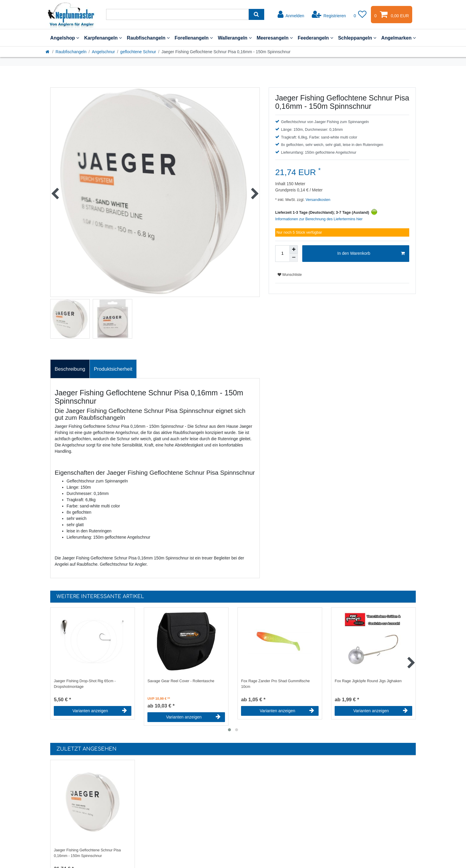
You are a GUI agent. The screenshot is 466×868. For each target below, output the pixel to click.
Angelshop (65, 38)
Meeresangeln (275, 38)
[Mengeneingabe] (282, 254)
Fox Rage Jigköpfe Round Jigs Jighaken (368, 681)
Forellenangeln (194, 38)
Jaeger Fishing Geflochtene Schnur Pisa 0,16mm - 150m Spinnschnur (87, 853)
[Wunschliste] (360, 15)
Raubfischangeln (148, 38)
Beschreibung (70, 369)
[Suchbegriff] (177, 14)
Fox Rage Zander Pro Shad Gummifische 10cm (275, 684)
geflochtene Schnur (138, 52)
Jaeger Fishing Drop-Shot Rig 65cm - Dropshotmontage (85, 684)
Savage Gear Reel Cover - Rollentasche (181, 681)
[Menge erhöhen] (294, 249)
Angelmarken (399, 38)
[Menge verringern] (294, 258)
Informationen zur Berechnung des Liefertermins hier (319, 219)
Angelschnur (103, 52)
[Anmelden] (291, 15)
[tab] (70, 369)
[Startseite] (48, 52)
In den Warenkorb (371, 254)
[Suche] (256, 14)
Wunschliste (290, 275)
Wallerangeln (235, 38)
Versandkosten (318, 200)
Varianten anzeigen (100, 711)
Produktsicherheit (113, 369)
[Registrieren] (329, 15)
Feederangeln (315, 38)
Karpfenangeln (103, 38)
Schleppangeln (357, 38)
